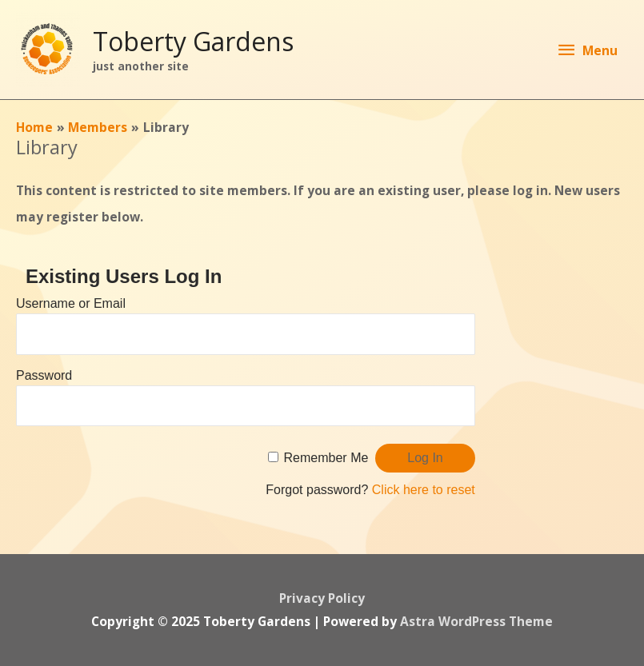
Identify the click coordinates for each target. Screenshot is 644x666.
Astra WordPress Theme (476, 621)
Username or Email (71, 303)
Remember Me (326, 458)
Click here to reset (424, 490)
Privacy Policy (322, 598)
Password (44, 375)
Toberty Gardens (193, 41)
